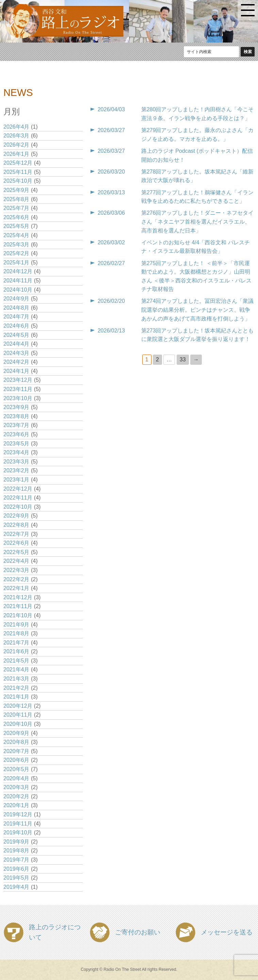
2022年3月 (17, 570)
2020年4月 (17, 778)
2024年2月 (17, 362)
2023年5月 (17, 444)
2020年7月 (17, 751)
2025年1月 (17, 263)
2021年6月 (17, 651)
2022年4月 (17, 561)
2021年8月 (17, 633)
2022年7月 (17, 534)
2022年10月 (18, 507)
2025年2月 (17, 253)
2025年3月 (17, 244)
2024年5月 (17, 335)
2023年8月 (17, 416)
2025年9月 (17, 190)
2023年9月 (17, 407)
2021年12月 (18, 597)
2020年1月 (17, 805)
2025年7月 (17, 208)
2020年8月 (17, 742)
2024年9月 (17, 299)
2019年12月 (18, 814)
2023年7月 (17, 425)
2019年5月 (17, 878)
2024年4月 (17, 344)
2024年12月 (18, 271)
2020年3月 (17, 787)
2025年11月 (18, 172)
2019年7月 (17, 860)
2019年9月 (17, 842)
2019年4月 (17, 887)
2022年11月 (18, 498)
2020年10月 (18, 724)
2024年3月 (17, 353)
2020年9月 (17, 733)
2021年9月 (17, 625)
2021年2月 (17, 688)
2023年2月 (17, 470)
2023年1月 (17, 480)
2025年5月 (17, 226)
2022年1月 (17, 588)
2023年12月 (18, 380)
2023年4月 (17, 452)
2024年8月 (17, 308)
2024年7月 (17, 317)
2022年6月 (17, 543)
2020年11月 (18, 715)
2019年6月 (17, 869)
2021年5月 (17, 661)
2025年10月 (18, 181)
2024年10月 (18, 290)
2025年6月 (17, 217)
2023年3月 (17, 462)
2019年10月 (18, 832)
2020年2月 (17, 796)
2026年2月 (17, 145)
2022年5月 (17, 552)
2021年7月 (17, 643)
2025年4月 (17, 235)
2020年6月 (17, 760)
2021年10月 (18, 615)
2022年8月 (17, 525)
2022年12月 (18, 489)
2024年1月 (17, 371)
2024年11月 (18, 281)
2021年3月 (17, 679)
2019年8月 (17, 851)
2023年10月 (18, 398)
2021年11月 (18, 606)
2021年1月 (17, 697)
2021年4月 (17, 669)
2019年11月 (18, 824)
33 (183, 360)
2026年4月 (17, 127)
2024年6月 (17, 326)
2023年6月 (17, 434)
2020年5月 (17, 769)
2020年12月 (18, 706)
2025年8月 (17, 199)
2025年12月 (18, 163)
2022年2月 (17, 579)
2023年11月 (18, 389)
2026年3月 (17, 136)
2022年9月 (17, 516)
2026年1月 (17, 154)
